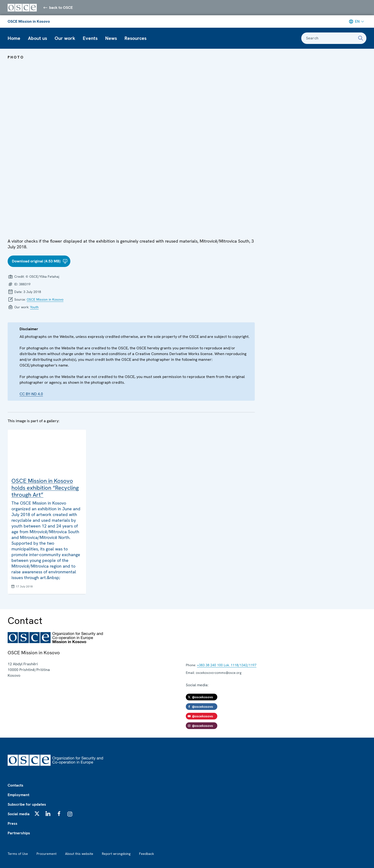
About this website (79, 854)
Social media (19, 814)
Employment (18, 795)
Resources (135, 38)
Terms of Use (18, 854)
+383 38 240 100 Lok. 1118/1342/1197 (227, 665)
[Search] (361, 38)
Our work (65, 38)
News (111, 38)
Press (13, 823)
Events (90, 38)
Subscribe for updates (27, 804)
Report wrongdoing (116, 854)
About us (37, 38)
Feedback (146, 854)
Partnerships (19, 833)
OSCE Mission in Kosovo (29, 21)
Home (14, 38)
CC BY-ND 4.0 (31, 394)
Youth (34, 307)
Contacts (16, 785)
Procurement (47, 854)
